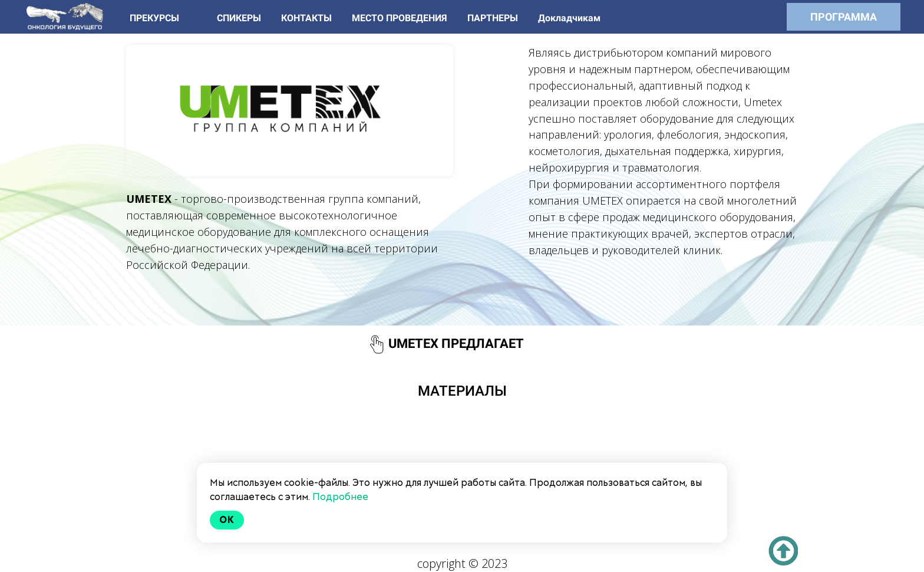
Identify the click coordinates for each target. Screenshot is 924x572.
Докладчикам (569, 18)
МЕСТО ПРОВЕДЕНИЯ (401, 18)
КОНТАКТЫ (308, 18)
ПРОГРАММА (844, 17)
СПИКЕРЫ (240, 18)
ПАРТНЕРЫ (494, 18)
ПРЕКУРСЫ (156, 18)
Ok (227, 520)
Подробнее (340, 497)
